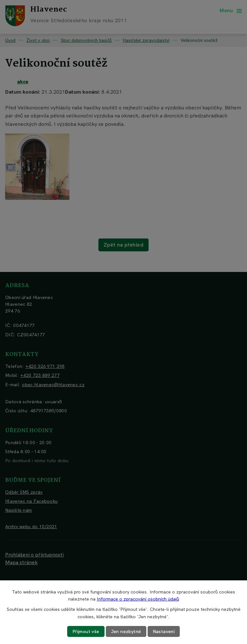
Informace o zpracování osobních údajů (138, 599)
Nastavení (164, 631)
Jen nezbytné (126, 631)
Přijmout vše (86, 631)
